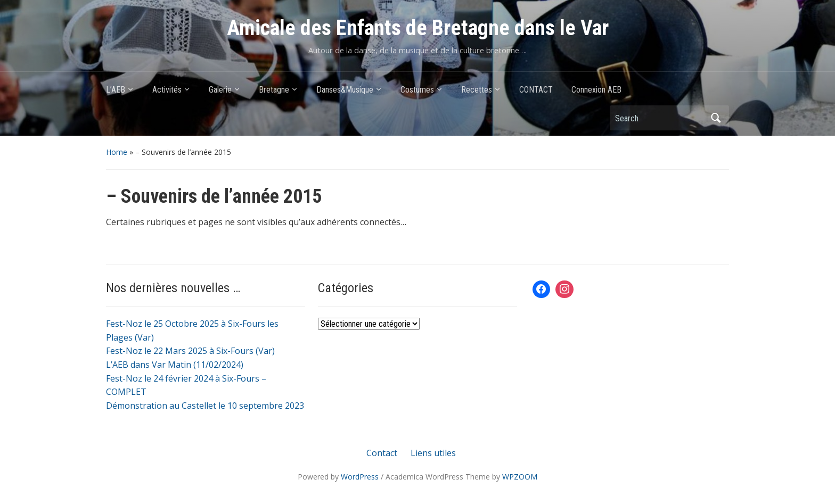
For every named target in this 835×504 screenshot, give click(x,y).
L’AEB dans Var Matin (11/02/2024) (175, 365)
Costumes (417, 90)
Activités (167, 90)
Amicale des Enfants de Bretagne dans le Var (418, 28)
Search (716, 118)
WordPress (360, 477)
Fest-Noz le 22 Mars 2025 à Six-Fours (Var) (190, 351)
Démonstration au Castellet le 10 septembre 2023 (205, 406)
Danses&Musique (345, 90)
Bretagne (274, 90)
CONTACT (536, 90)
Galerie (220, 90)
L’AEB (116, 90)
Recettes (477, 90)
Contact (382, 453)
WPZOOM (520, 477)
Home (117, 152)
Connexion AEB (596, 90)
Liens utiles (433, 453)
